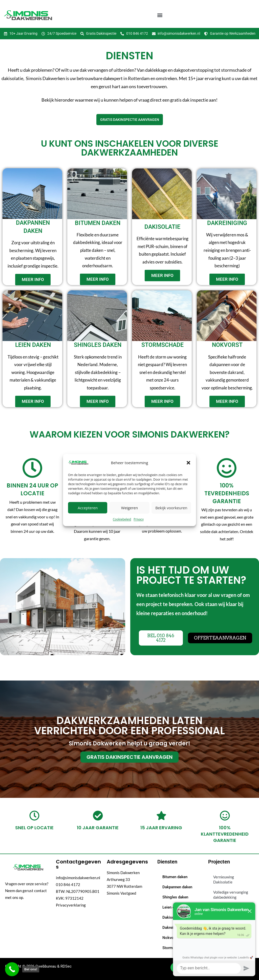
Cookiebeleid (122, 519)
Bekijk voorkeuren (171, 508)
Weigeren (129, 508)
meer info (33, 279)
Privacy (139, 519)
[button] (188, 463)
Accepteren (88, 508)
